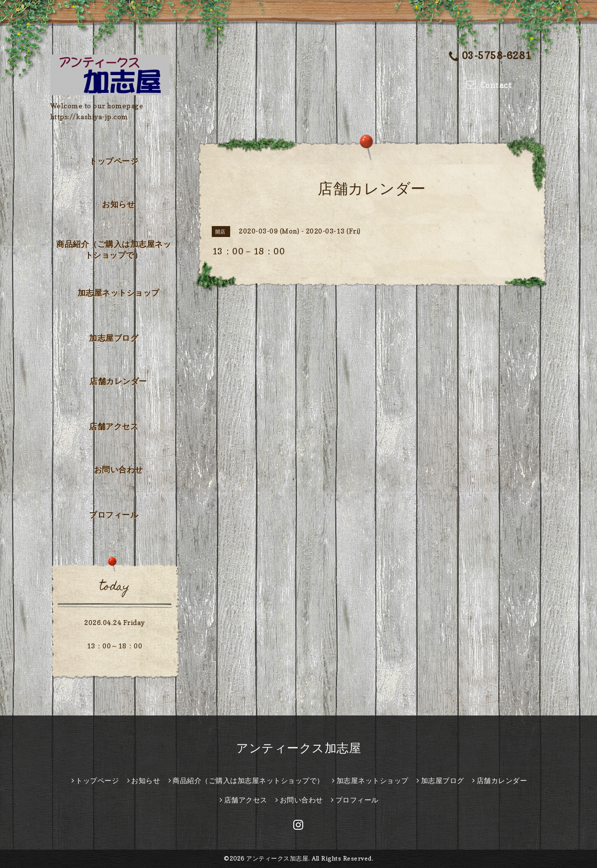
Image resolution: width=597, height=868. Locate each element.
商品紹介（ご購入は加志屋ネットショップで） (114, 249)
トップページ (114, 161)
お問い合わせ (119, 470)
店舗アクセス (114, 426)
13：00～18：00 (115, 646)
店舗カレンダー (118, 381)
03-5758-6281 (490, 56)
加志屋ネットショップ (119, 293)
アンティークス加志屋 (298, 748)
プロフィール (114, 515)
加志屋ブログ (114, 338)
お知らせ (118, 204)
